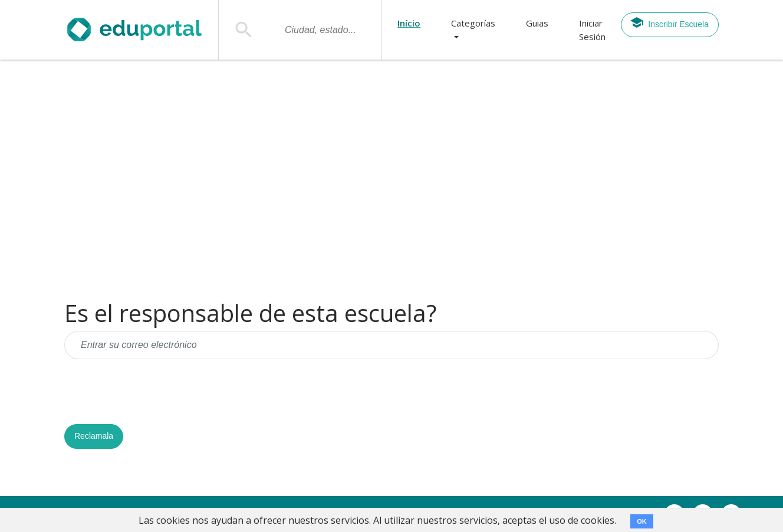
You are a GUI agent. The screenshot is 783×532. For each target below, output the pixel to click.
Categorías (473, 23)
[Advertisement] (391, 180)
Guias (537, 23)
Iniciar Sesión (592, 30)
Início (409, 23)
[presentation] (154, 392)
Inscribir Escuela (669, 22)
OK (642, 521)
